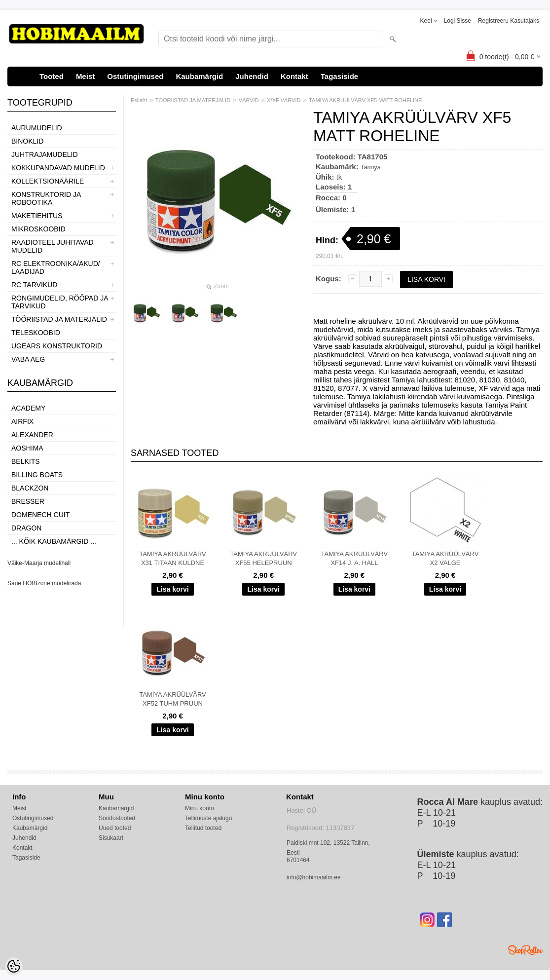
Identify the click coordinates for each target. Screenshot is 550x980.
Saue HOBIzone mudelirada (44, 583)
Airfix (22, 421)
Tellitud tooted (203, 828)
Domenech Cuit (40, 515)
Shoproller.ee (525, 950)
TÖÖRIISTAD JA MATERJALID (59, 319)
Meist (85, 76)
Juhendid (252, 76)
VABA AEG (28, 359)
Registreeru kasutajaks (509, 21)
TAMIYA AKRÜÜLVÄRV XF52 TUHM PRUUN (173, 699)
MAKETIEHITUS (37, 216)
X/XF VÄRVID (284, 100)
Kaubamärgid (199, 76)
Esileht (139, 100)
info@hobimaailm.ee (314, 877)
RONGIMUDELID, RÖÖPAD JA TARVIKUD (60, 302)
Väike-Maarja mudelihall (39, 563)
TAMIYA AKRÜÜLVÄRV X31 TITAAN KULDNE (173, 558)
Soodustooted (117, 818)
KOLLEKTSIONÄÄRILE (48, 181)
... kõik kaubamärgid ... (54, 541)
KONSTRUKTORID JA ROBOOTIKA (46, 198)
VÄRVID (249, 100)
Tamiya (371, 167)
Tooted (52, 76)
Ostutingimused (135, 76)
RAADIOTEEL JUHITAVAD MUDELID (53, 246)
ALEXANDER (32, 435)
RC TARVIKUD (34, 285)
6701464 (298, 860)
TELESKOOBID (36, 333)
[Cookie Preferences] (14, 966)
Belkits (26, 461)
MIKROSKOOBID (38, 229)
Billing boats (37, 475)
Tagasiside (339, 76)
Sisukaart (111, 838)
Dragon (26, 528)
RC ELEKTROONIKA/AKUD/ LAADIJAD (56, 267)
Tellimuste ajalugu (208, 818)
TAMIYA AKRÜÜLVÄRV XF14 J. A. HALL (355, 558)
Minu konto (200, 808)
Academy (28, 408)
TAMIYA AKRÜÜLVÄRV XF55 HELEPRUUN (263, 558)
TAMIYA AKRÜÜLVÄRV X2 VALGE (445, 558)
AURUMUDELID (37, 128)
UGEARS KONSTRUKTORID (57, 346)
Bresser (28, 501)
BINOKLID (27, 141)
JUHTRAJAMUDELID (45, 154)
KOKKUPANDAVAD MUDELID (58, 168)
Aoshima (27, 448)
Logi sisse (458, 21)
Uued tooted (115, 828)
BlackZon (30, 488)
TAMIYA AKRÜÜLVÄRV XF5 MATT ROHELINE (365, 100)
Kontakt (294, 76)
